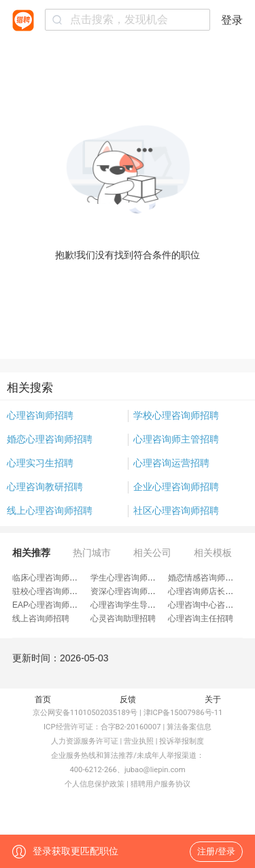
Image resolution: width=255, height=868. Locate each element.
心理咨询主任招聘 (201, 619)
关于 (213, 699)
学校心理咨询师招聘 (176, 415)
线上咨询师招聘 (41, 619)
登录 (232, 20)
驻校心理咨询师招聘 (49, 591)
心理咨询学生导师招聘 (131, 605)
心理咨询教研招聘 (45, 487)
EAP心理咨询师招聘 (49, 605)
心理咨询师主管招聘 (176, 439)
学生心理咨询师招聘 (127, 578)
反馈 (128, 699)
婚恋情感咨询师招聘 (205, 578)
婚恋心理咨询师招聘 (50, 439)
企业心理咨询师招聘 (176, 487)
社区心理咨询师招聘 (176, 510)
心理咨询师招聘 (40, 415)
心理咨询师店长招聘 (205, 591)
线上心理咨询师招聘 (50, 510)
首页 (43, 699)
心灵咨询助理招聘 (123, 619)
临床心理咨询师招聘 (49, 578)
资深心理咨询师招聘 (127, 591)
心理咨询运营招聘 (171, 463)
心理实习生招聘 (40, 463)
